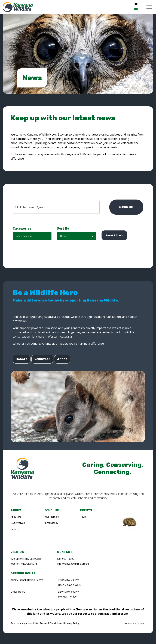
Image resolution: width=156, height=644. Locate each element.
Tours (83, 517)
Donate (22, 359)
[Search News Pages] (56, 207)
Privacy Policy (71, 624)
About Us (16, 517)
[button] (32, 236)
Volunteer (42, 359)
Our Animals (52, 517)
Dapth (143, 623)
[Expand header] (149, 7)
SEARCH (126, 207)
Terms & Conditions (51, 624)
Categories (22, 229)
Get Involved (18, 523)
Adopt (62, 359)
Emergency (52, 523)
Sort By (63, 229)
